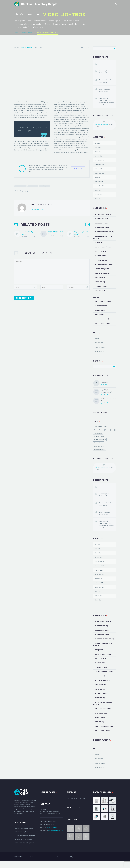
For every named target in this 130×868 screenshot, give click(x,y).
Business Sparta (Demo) (104, 232)
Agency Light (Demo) (103, 214)
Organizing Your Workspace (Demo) (105, 72)
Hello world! (103, 64)
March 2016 (98, 152)
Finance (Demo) (101, 260)
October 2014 (99, 182)
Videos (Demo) (100, 310)
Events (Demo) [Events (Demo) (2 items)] (99, 430)
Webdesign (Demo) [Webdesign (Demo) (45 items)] (100, 449)
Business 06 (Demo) (27, 48)
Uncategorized (101, 306)
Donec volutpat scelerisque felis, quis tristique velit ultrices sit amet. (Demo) (106, 101)
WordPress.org (100, 352)
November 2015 (99, 165)
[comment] (52, 271)
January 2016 (99, 156)
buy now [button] (78, 169)
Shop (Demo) (100, 291)
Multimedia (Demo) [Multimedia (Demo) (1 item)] (100, 440)
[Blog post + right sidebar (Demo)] (44, 234)
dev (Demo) (99, 243)
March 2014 (98, 190)
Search (114, 48)
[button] (84, 225)
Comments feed (100, 347)
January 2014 (99, 194)
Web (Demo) (99, 315)
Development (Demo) (103, 247)
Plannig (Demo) (101, 286)
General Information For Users (24, 828)
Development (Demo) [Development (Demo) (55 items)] (101, 427)
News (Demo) (100, 282)
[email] (52, 287)
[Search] (116, 4)
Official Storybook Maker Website (25, 835)
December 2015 (99, 160)
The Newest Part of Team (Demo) (105, 81)
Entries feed (99, 343)
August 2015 (98, 177)
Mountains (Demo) (21, 186)
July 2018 (97, 143)
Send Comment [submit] (24, 298)
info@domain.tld (52, 827)
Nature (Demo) (33, 186)
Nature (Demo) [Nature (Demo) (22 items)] (99, 443)
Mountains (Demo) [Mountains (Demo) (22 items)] (100, 436)
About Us (109, 4)
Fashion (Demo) (101, 256)
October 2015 (99, 169)
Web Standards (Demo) (104, 319)
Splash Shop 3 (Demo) (103, 302)
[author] (25, 287)
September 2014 (100, 186)
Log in (97, 338)
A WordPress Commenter (102, 125)
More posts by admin (37, 209)
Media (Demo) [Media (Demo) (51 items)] (98, 433)
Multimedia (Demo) (102, 273)
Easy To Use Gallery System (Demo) (105, 90)
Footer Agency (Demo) (104, 264)
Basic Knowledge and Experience (25, 843)
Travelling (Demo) (45, 186)
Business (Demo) (101, 219)
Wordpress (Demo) (102, 323)
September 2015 (100, 173)
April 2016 (98, 147)
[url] (78, 287)
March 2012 (98, 199)
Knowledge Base (96, 4)
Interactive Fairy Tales (22, 832)
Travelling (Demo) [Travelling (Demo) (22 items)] (100, 446)
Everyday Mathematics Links (24, 839)
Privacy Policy (69, 857)
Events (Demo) (101, 251)
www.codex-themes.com (56, 830)
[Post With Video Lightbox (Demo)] (18, 234)
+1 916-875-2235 (52, 821)
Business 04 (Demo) (103, 223)
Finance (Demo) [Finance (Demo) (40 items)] (110, 430)
